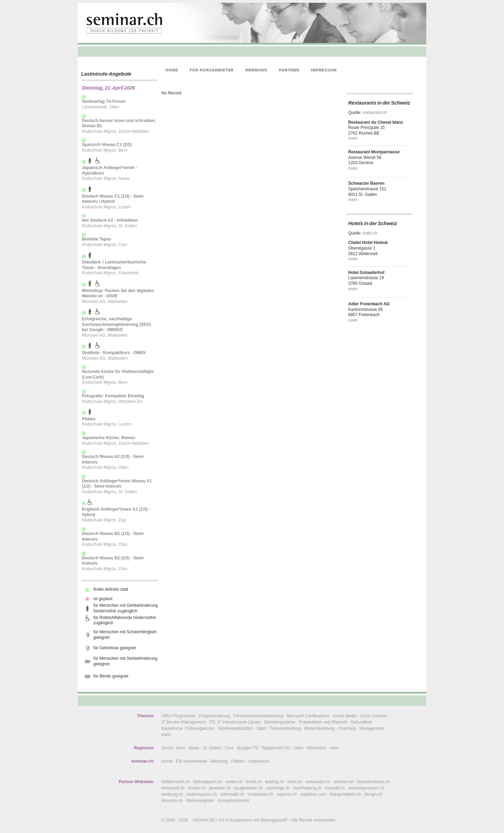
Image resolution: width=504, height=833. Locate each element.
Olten (299, 748)
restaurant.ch (375, 113)
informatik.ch (232, 794)
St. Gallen (212, 748)
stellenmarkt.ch (175, 782)
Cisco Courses (374, 716)
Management (372, 728)
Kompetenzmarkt (233, 801)
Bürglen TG (248, 748)
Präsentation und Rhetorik (323, 722)
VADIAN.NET (205, 820)
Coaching (347, 728)
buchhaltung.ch (307, 788)
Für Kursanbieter (192, 761)
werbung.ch (172, 794)
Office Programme (178, 716)
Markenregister (200, 801)
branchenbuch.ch (373, 782)
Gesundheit (361, 722)
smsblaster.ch (261, 794)
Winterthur (316, 748)
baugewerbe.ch (248, 788)
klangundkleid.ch (345, 794)
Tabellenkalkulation (235, 728)
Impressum (258, 761)
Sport (262, 728)
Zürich (167, 748)
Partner (238, 761)
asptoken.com (313, 794)
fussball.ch (335, 788)
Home (167, 761)
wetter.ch (234, 782)
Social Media (345, 716)
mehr (353, 138)
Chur (229, 748)
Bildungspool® (274, 820)
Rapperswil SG (276, 748)
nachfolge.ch (278, 788)
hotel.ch (370, 233)
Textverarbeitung (285, 728)
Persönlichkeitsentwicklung (258, 716)
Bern (181, 748)
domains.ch (172, 801)
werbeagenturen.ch (366, 788)
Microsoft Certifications (308, 716)
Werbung (219, 761)
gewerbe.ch (220, 788)
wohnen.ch (344, 782)
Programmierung (214, 716)
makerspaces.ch (202, 794)
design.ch (373, 794)
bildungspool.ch (208, 782)
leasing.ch (275, 782)
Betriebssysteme (280, 722)
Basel (194, 748)
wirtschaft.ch (173, 788)
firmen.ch (197, 788)
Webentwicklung (319, 728)
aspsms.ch (287, 794)
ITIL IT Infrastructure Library (235, 722)
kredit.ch (254, 782)
